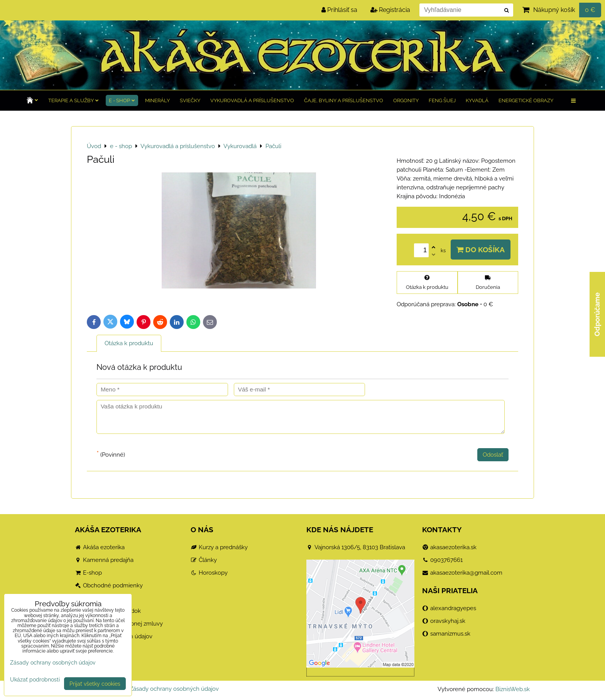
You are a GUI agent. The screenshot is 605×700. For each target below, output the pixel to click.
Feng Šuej (442, 100)
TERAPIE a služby (74, 100)
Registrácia (390, 10)
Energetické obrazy (526, 100)
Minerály (157, 100)
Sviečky (190, 100)
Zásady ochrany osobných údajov (174, 689)
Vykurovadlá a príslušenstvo (252, 100)
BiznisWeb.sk (513, 689)
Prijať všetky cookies (95, 684)
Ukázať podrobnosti (35, 680)
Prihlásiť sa (339, 10)
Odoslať (493, 455)
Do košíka (481, 250)
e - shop (122, 100)
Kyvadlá (477, 100)
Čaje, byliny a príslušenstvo (344, 100)
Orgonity (406, 100)
